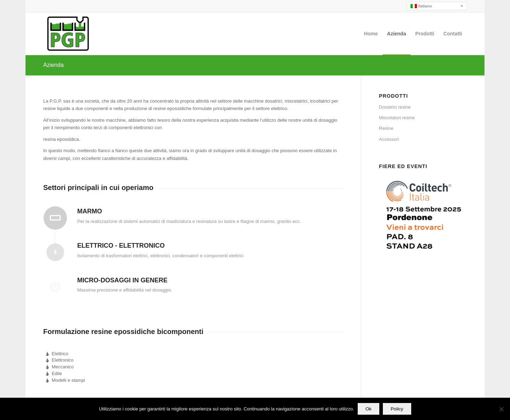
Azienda (53, 65)
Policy (397, 409)
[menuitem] (371, 34)
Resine (386, 128)
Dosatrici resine (395, 107)
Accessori (389, 139)
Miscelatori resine (397, 118)
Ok (369, 409)
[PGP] (68, 34)
